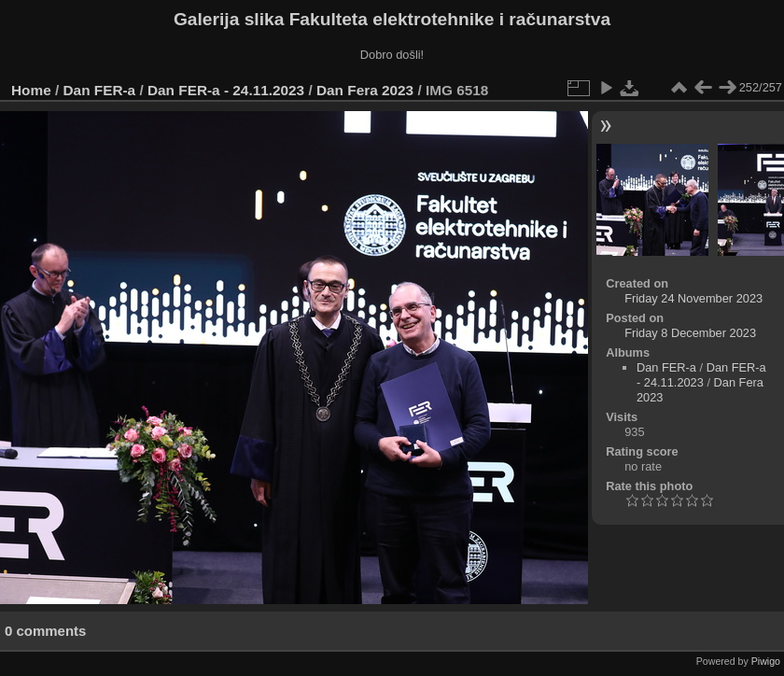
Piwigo (766, 661)
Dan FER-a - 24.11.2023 (226, 90)
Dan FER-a (100, 90)
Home (31, 90)
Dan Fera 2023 (365, 90)
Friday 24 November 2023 (693, 298)
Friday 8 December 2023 (690, 333)
